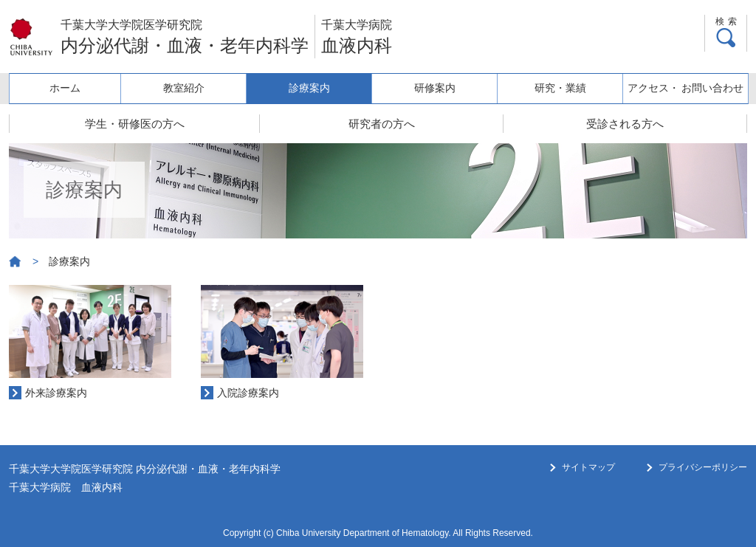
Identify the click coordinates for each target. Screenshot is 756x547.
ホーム (71, 88)
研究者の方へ (382, 124)
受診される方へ (625, 124)
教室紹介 (194, 88)
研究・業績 (563, 88)
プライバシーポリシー (703, 467)
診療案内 (317, 88)
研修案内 (440, 88)
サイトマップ (588, 467)
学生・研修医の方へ (135, 124)
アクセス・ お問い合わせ (687, 88)
